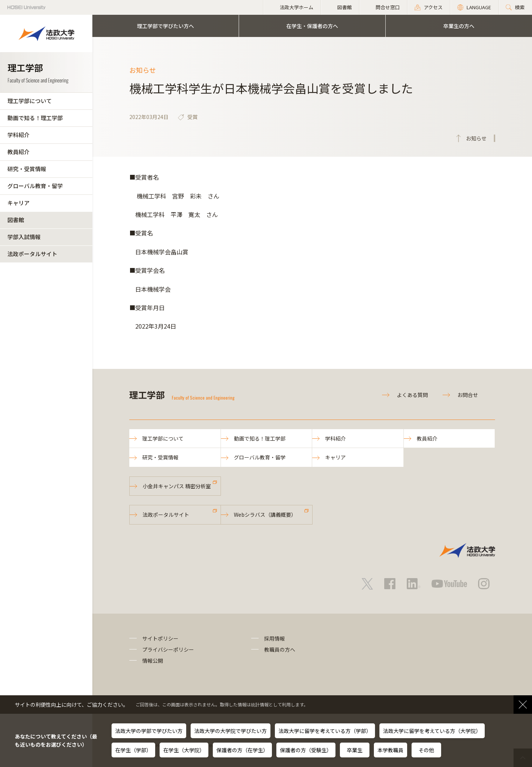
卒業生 (355, 750)
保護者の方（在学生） (242, 750)
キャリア (18, 203)
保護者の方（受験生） (306, 750)
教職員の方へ (280, 649)
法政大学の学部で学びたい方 (149, 731)
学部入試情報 (24, 237)
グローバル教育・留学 (35, 186)
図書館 (16, 220)
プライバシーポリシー (168, 649)
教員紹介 (18, 152)
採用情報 (274, 638)
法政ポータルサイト (32, 254)
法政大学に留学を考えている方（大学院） (432, 731)
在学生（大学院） (184, 750)
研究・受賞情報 (27, 169)
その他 (426, 750)
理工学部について (30, 101)
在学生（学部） (133, 750)
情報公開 (153, 661)
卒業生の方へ (459, 26)
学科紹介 (18, 135)
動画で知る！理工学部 (35, 118)
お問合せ (468, 395)
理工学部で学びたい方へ (166, 26)
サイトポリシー (160, 638)
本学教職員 (391, 750)
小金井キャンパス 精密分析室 (177, 486)
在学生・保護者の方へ (312, 26)
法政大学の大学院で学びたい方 (231, 731)
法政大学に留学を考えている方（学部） (325, 731)
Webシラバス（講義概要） (265, 515)
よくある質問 (412, 395)
